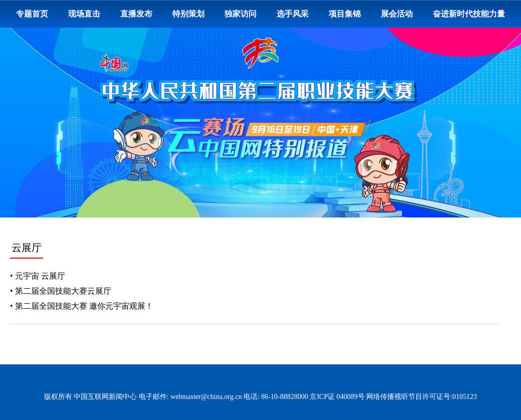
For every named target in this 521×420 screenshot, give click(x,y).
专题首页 (32, 14)
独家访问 (240, 14)
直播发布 (136, 14)
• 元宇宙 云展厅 (38, 276)
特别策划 (188, 14)
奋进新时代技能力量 (469, 14)
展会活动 (397, 14)
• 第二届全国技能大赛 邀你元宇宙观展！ (82, 306)
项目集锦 (345, 14)
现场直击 (84, 14)
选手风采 (293, 14)
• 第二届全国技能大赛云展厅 (61, 291)
